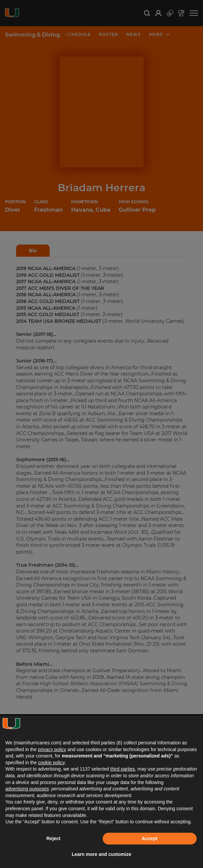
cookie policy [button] (51, 763)
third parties (123, 769)
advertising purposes (27, 789)
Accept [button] (149, 838)
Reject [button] (53, 838)
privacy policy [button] (52, 749)
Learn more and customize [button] (102, 854)
